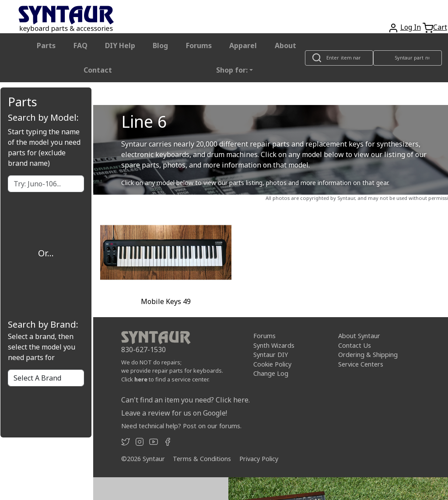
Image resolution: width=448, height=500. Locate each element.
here (141, 379)
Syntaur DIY (271, 355)
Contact (98, 70)
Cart (440, 27)
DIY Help (120, 45)
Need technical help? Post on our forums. (181, 426)
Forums (199, 45)
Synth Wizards (274, 345)
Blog (160, 45)
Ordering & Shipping (368, 355)
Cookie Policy (272, 364)
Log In (411, 27)
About (285, 45)
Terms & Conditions (202, 459)
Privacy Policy (259, 459)
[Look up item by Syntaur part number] (407, 58)
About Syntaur (359, 336)
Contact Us (355, 345)
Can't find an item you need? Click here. (185, 400)
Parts (46, 45)
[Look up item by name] (339, 58)
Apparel (243, 45)
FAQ (80, 45)
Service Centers (361, 364)
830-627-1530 (143, 350)
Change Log (271, 373)
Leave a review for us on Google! (174, 413)
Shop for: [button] (232, 70)
